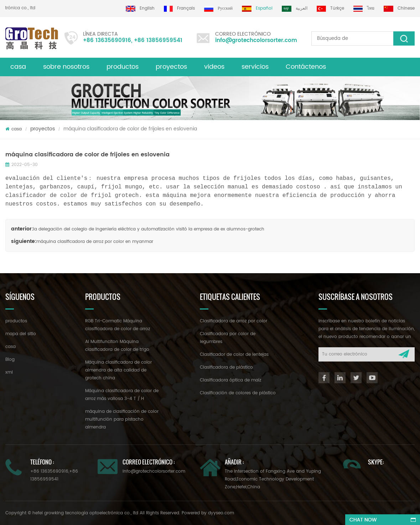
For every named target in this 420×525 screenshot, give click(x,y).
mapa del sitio (21, 334)
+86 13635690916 (107, 40)
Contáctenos (306, 67)
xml (9, 372)
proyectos (171, 67)
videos (214, 67)
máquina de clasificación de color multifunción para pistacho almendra (122, 419)
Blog (10, 360)
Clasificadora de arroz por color (234, 321)
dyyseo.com (221, 513)
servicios (255, 67)
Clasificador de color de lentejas (234, 355)
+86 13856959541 (158, 40)
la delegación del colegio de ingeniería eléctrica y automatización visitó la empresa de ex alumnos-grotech (149, 229)
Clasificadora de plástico (226, 367)
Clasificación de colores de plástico (238, 393)
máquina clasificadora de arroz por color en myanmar (95, 242)
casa (18, 67)
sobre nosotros (66, 67)
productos (16, 321)
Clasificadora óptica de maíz (230, 380)
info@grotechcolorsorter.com (256, 40)
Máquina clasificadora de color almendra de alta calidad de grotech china (118, 370)
